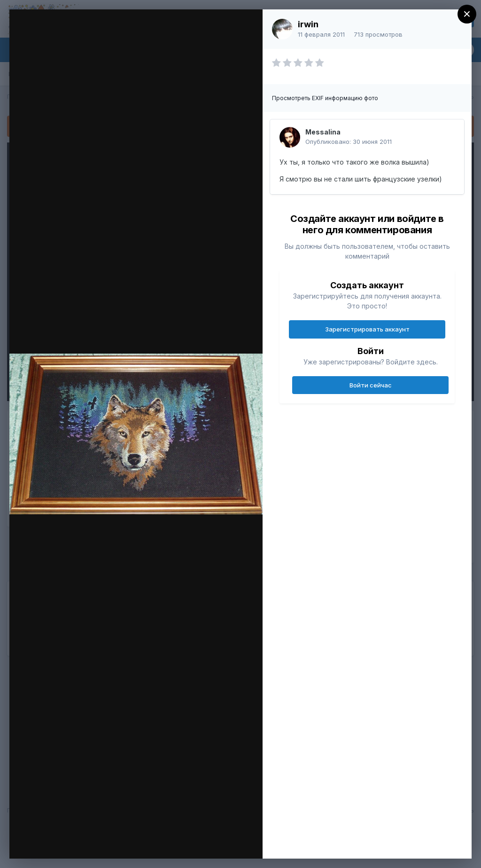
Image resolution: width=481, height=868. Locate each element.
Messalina (323, 132)
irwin (308, 24)
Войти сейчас (371, 385)
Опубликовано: (349, 142)
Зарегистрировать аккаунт (367, 329)
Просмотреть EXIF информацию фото (325, 98)
